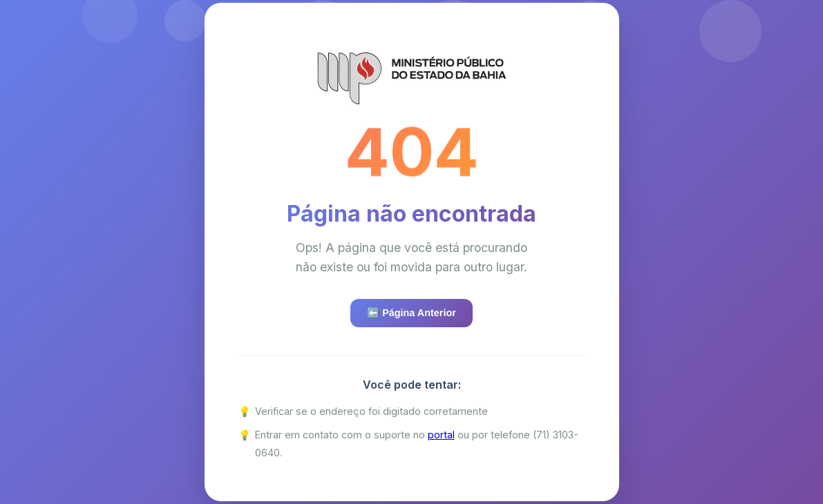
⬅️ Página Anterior (411, 313)
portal (441, 435)
